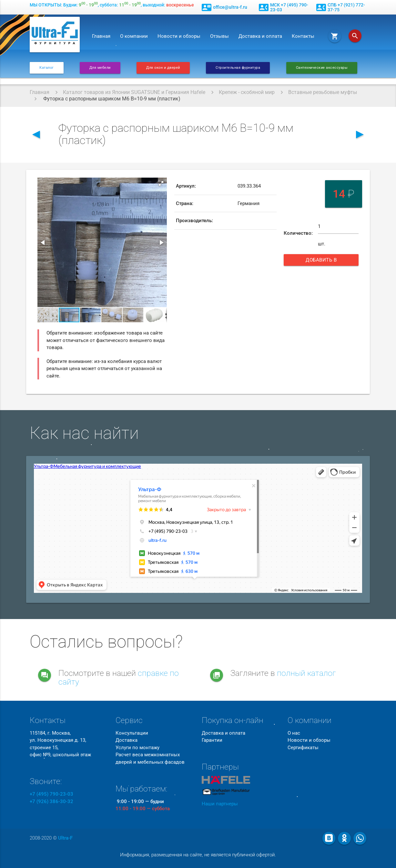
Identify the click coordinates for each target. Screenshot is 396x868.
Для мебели (100, 68)
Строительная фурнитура (238, 68)
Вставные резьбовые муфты (323, 92)
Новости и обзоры (179, 36)
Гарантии (212, 740)
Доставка (127, 740)
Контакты (303, 36)
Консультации (132, 733)
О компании (134, 36)
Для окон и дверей (163, 68)
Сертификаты (303, 748)
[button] (161, 183)
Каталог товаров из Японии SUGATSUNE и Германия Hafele (134, 92)
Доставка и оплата (260, 36)
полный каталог (306, 673)
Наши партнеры (220, 804)
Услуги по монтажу (137, 748)
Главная (101, 36)
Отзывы (219, 36)
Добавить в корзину (326, 261)
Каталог (47, 68)
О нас (294, 733)
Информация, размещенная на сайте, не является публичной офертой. (198, 855)
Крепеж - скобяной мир (247, 92)
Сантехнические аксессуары (322, 68)
